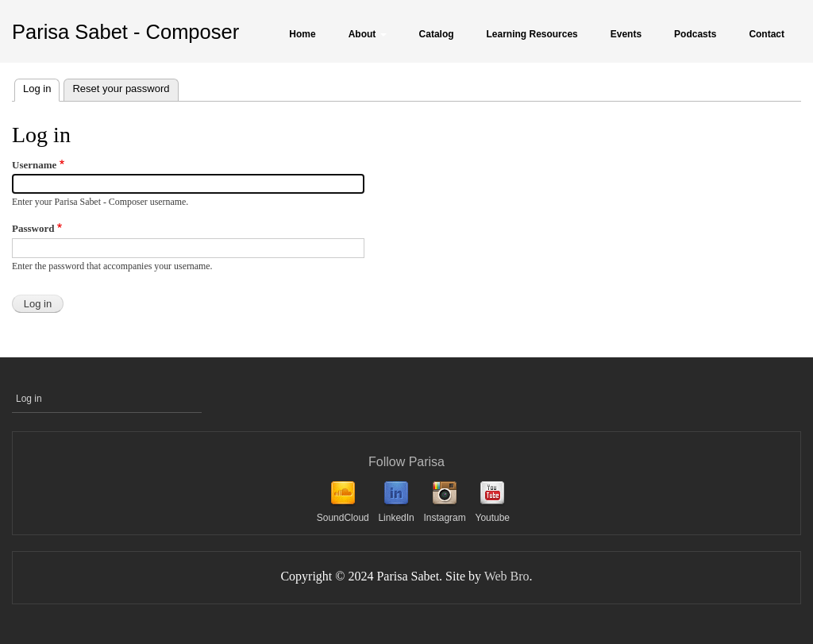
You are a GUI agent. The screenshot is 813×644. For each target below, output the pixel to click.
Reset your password (121, 89)
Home (302, 34)
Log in (41, 87)
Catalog (437, 34)
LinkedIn (396, 518)
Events (626, 34)
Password (33, 228)
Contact (767, 34)
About (368, 34)
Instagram (444, 518)
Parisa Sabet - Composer (125, 32)
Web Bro (507, 576)
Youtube (492, 518)
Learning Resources (532, 34)
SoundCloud (343, 518)
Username (34, 165)
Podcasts (695, 34)
